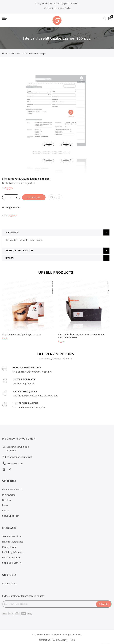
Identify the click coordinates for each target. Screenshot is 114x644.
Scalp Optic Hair (10, 516)
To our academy (59, 640)
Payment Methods (11, 558)
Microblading (9, 495)
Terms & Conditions (12, 536)
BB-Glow (7, 500)
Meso (5, 505)
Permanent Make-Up (13, 490)
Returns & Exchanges (13, 542)
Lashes (6, 511)
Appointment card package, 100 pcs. (22, 334)
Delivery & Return (11, 207)
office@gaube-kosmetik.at (67, 4)
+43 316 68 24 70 (43, 4)
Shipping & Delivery (12, 563)
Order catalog (9, 584)
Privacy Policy (9, 547)
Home (5, 54)
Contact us (45, 640)
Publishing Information (13, 552)
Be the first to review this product (19, 183)
